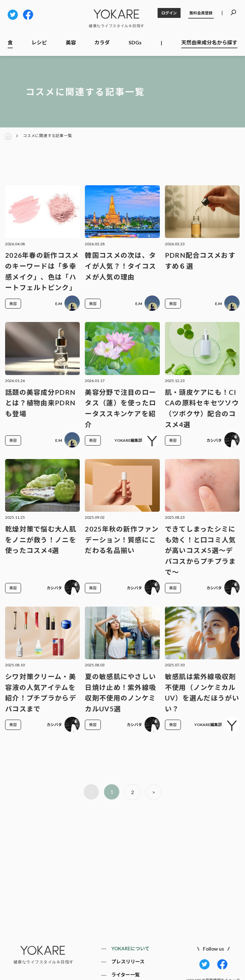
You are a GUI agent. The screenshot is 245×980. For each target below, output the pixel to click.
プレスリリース (128, 961)
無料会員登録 (201, 13)
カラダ (102, 42)
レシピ (39, 42)
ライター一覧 (126, 975)
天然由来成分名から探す (209, 42)
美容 (71, 42)
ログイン (169, 13)
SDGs (135, 42)
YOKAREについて (130, 948)
